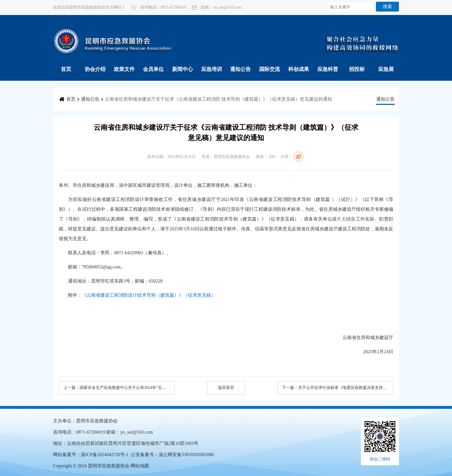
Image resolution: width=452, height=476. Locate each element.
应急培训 (212, 69)
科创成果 (299, 69)
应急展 (386, 69)
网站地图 (140, 466)
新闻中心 (182, 69)
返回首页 (226, 388)
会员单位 (153, 69)
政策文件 (124, 69)
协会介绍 (95, 69)
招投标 (357, 69)
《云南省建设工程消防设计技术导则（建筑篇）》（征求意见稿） (149, 295)
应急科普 (328, 69)
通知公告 (240, 69)
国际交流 (270, 69)
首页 (66, 69)
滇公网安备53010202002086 (186, 455)
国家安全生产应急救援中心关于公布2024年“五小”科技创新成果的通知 (124, 388)
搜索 (387, 6)
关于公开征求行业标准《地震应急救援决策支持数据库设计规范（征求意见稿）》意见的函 (343, 388)
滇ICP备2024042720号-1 (105, 455)
